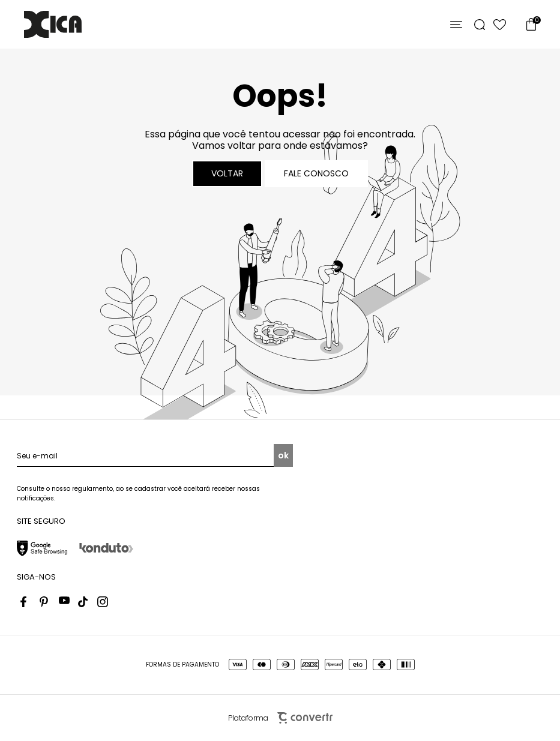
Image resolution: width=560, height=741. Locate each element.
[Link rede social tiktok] (83, 602)
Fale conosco (316, 173)
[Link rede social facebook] (26, 602)
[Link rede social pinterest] (45, 602)
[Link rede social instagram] (103, 602)
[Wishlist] (500, 25)
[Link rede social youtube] (64, 602)
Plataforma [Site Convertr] (280, 718)
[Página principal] (53, 24)
